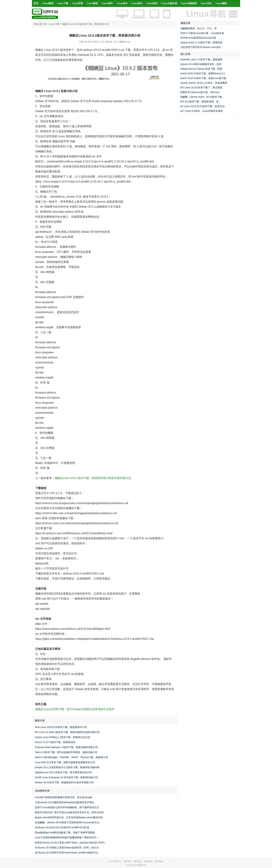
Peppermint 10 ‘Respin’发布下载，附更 (201, 69)
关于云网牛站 (115, 861)
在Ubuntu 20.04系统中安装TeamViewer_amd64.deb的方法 (67, 853)
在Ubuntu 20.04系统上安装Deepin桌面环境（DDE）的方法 (67, 848)
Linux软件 (107, 3)
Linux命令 (122, 3)
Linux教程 (92, 3)
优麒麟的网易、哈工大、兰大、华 (198, 28)
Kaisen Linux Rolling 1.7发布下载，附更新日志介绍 (62, 737)
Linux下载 (63, 3)
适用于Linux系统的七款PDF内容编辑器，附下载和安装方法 (67, 807)
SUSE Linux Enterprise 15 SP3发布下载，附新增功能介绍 (66, 777)
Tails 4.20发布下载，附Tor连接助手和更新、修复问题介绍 (66, 752)
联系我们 (128, 861)
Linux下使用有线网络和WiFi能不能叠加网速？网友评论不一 (67, 838)
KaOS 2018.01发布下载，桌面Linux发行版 (203, 78)
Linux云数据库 (189, 3)
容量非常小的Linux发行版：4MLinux (200, 92)
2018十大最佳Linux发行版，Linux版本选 (202, 33)
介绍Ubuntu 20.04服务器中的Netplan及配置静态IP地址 (65, 802)
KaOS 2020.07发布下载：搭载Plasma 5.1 (203, 73)
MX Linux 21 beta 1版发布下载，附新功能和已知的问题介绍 (67, 732)
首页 (36, 3)
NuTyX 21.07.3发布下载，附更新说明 (55, 742)
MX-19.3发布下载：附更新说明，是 (199, 102)
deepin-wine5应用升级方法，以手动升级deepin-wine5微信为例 (69, 817)
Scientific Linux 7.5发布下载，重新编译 (201, 59)
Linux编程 (221, 3)
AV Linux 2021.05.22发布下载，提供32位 (203, 106)
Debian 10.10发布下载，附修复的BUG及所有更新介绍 (64, 782)
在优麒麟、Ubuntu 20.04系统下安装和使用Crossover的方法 (67, 822)
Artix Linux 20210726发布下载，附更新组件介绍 (61, 727)
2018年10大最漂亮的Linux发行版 (198, 38)
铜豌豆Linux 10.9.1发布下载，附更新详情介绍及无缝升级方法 (93, 478)
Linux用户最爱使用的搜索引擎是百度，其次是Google (64, 797)
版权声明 (148, 861)
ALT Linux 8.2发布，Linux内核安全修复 (201, 111)
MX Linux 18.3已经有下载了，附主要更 (201, 88)
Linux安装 (78, 3)
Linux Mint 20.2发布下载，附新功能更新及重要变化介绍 (65, 762)
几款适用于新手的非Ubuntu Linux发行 (201, 47)
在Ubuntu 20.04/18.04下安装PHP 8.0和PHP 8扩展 (62, 827)
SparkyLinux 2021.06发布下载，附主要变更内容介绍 (63, 772)
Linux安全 (206, 3)
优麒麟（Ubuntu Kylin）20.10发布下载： (202, 97)
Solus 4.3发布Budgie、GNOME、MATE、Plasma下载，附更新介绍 (71, 757)
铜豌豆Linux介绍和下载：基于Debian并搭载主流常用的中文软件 (75, 709)
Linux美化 (137, 3)
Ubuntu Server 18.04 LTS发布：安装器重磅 (204, 83)
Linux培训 (152, 3)
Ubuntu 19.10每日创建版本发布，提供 (201, 64)
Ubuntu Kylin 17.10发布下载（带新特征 (201, 42)
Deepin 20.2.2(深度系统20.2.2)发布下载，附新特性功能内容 (67, 767)
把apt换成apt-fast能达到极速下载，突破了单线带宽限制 (65, 832)
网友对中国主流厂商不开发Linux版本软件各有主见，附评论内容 (69, 812)
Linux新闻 (48, 3)
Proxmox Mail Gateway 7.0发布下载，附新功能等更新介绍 (66, 747)
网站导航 (159, 861)
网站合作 (138, 861)
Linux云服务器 (169, 3)
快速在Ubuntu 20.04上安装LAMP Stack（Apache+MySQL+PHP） (71, 843)
